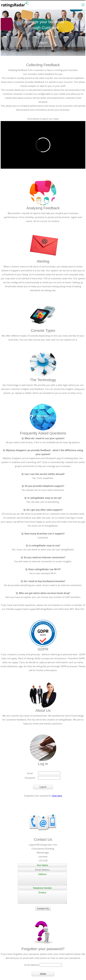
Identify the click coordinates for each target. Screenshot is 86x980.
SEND (43, 974)
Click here (57, 796)
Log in (43, 42)
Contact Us (43, 908)
